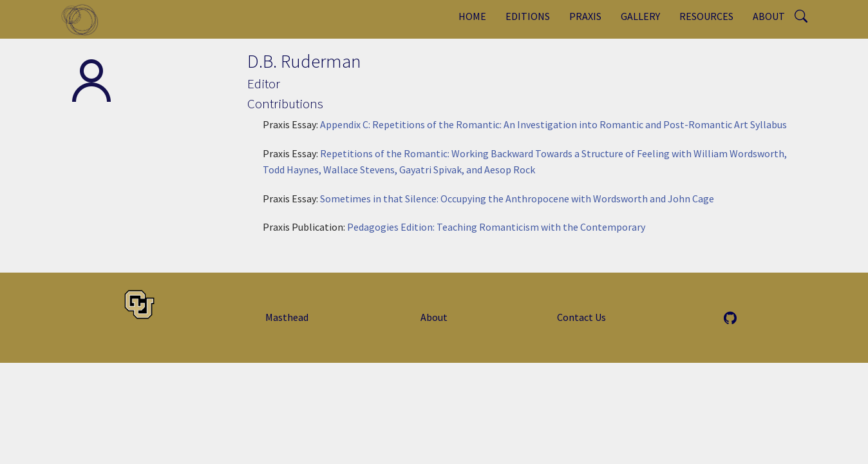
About (769, 16)
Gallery (640, 16)
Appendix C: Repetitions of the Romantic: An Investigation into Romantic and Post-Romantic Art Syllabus (553, 124)
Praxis (585, 16)
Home (472, 16)
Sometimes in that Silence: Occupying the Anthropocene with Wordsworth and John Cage (517, 198)
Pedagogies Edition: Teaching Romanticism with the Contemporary (496, 227)
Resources (706, 16)
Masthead (287, 317)
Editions (528, 16)
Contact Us (581, 317)
